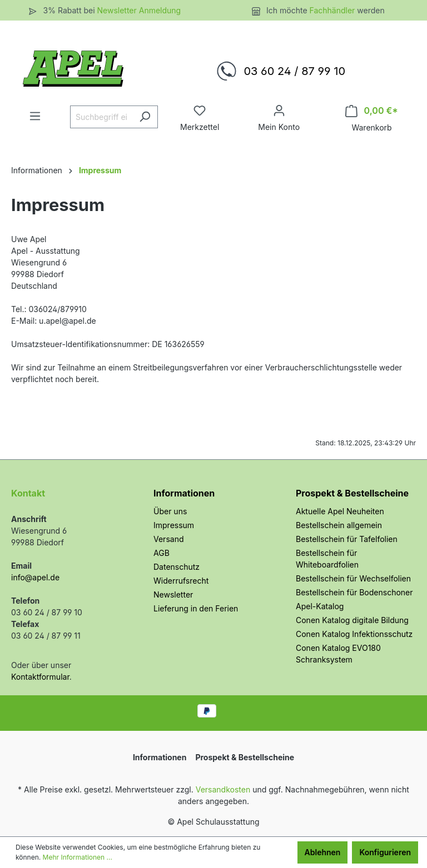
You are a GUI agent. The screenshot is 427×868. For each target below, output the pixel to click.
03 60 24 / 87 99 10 (294, 71)
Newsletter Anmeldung (139, 10)
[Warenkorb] (372, 111)
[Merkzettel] (200, 111)
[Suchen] (145, 117)
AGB (162, 553)
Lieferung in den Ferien (196, 608)
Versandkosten (223, 789)
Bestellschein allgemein (339, 525)
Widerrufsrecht (181, 581)
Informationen (184, 493)
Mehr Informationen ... (78, 857)
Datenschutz (177, 567)
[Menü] (35, 116)
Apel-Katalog (320, 606)
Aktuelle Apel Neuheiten (340, 511)
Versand (168, 539)
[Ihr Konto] (279, 111)
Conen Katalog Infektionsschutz (354, 634)
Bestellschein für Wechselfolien (353, 578)
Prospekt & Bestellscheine (352, 493)
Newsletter (173, 594)
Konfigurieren (385, 852)
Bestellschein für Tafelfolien (347, 539)
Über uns (170, 511)
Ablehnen (323, 852)
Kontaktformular (40, 677)
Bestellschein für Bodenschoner (354, 592)
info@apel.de (35, 577)
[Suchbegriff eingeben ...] (101, 117)
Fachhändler (334, 10)
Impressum (174, 525)
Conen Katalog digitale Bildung (352, 620)
